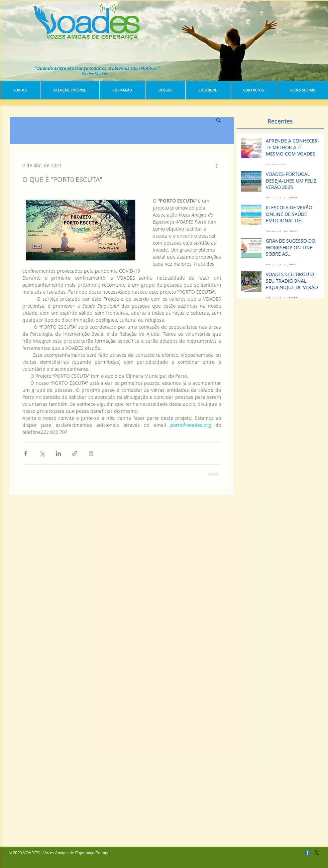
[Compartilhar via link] (75, 453)
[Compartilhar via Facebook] (26, 453)
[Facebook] (307, 853)
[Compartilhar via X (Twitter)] (42, 453)
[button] (218, 120)
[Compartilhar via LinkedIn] (58, 453)
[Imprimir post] (91, 453)
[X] (317, 853)
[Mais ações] (217, 165)
